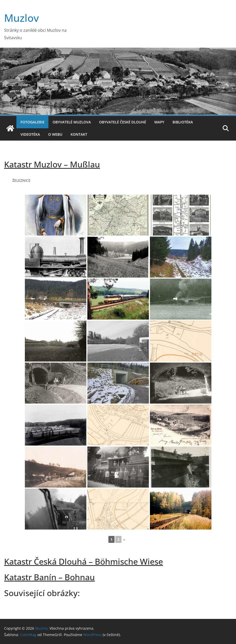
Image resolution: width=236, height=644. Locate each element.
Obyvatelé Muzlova (72, 122)
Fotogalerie (32, 122)
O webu (55, 134)
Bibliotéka (183, 122)
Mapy (159, 122)
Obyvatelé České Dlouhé (123, 122)
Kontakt (79, 134)
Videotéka (30, 134)
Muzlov (22, 18)
